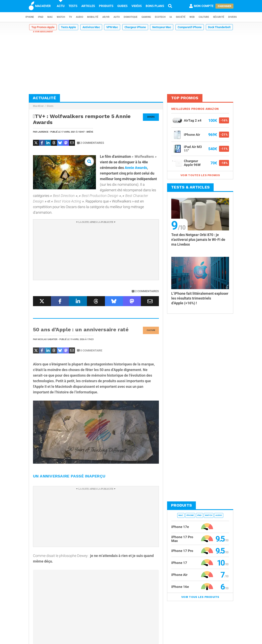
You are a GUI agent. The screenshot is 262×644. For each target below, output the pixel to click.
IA (171, 17)
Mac (50, 17)
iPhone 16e (180, 587)
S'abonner (224, 6)
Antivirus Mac (91, 27)
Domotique (131, 17)
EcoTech (160, 17)
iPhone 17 (179, 563)
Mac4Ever (38, 106)
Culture (204, 17)
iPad (41, 17)
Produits (106, 6)
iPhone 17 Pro (182, 551)
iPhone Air (179, 575)
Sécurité (219, 17)
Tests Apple (68, 27)
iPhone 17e (180, 527)
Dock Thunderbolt (219, 27)
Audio (80, 17)
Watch (61, 17)
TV (70, 17)
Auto (117, 17)
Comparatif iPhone (190, 27)
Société (181, 17)
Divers (232, 17)
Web (192, 17)
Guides (122, 6)
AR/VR (106, 17)
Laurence (43, 132)
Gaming (146, 17)
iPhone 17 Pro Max (182, 539)
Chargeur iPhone (135, 27)
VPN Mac (112, 27)
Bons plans (155, 6)
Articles (88, 6)
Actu (61, 6)
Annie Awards (136, 168)
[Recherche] (170, 6)
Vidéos (137, 6)
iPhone (30, 17)
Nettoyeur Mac (162, 27)
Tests (73, 6)
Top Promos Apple (43, 27)
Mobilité (93, 17)
